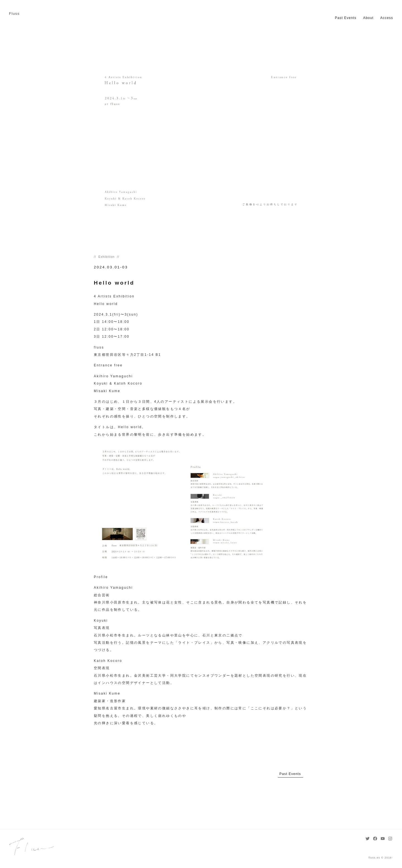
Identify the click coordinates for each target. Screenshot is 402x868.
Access (387, 18)
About (368, 18)
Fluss (14, 14)
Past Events (346, 18)
